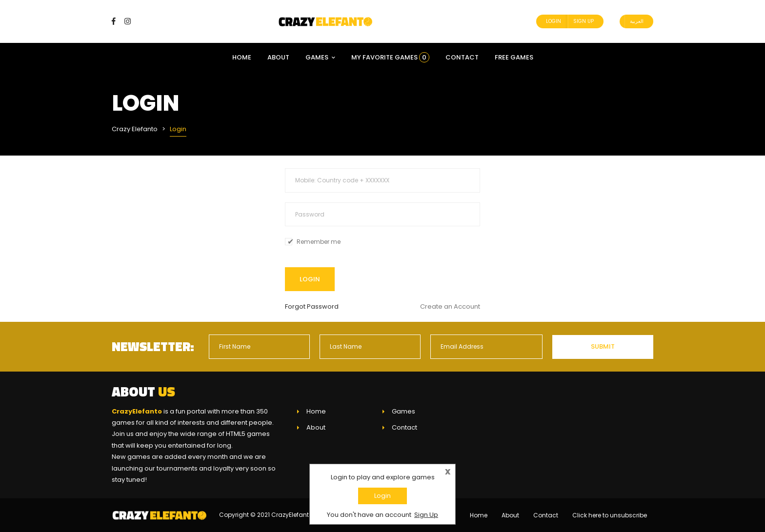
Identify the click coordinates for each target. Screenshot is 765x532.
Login (554, 21)
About (278, 57)
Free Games (514, 57)
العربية (637, 21)
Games (320, 57)
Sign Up (584, 21)
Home (242, 57)
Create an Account (450, 306)
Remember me (319, 242)
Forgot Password (312, 306)
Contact (462, 57)
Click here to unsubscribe (610, 515)
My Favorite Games (390, 57)
